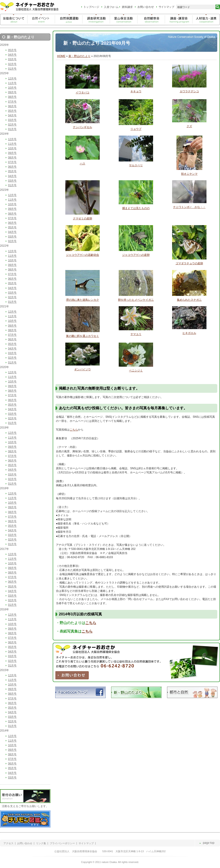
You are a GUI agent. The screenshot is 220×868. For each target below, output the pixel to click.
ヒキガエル (189, 333)
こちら (74, 430)
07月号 (12, 102)
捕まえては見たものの (136, 208)
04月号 (12, 55)
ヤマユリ (136, 334)
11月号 (12, 83)
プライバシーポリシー (62, 843)
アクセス (8, 843)
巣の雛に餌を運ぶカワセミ (82, 336)
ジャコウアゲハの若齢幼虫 (82, 255)
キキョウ (136, 91)
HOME (61, 56)
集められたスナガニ (189, 300)
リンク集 (41, 843)
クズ (189, 126)
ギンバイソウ (82, 369)
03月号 (12, 59)
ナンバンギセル (82, 127)
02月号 (12, 64)
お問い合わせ (25, 843)
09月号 (12, 92)
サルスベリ (136, 165)
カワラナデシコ (189, 91)
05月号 (12, 50)
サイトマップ (86, 843)
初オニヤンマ (189, 174)
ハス (82, 164)
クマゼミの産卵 (82, 218)
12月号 (12, 79)
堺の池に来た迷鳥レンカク (82, 300)
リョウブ (136, 129)
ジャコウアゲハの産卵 (136, 255)
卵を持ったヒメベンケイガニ (136, 300)
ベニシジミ (136, 371)
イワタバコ (82, 93)
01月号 (12, 69)
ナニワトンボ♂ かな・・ (189, 207)
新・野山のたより (80, 56)
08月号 (12, 97)
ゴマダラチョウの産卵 (189, 263)
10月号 (12, 88)
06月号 (12, 106)
